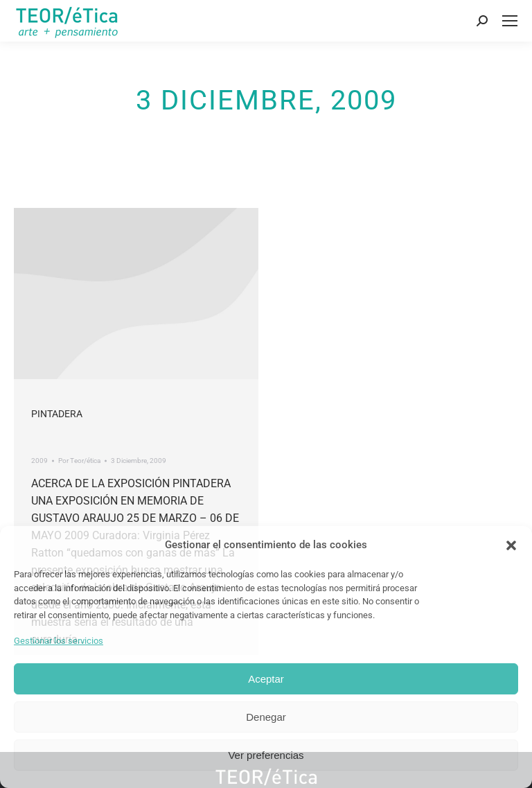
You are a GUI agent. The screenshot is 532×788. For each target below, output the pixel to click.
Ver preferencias (266, 755)
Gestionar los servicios (59, 641)
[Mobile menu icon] (510, 21)
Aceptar (266, 679)
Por (79, 461)
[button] (511, 545)
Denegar (266, 717)
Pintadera (57, 414)
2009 (39, 461)
